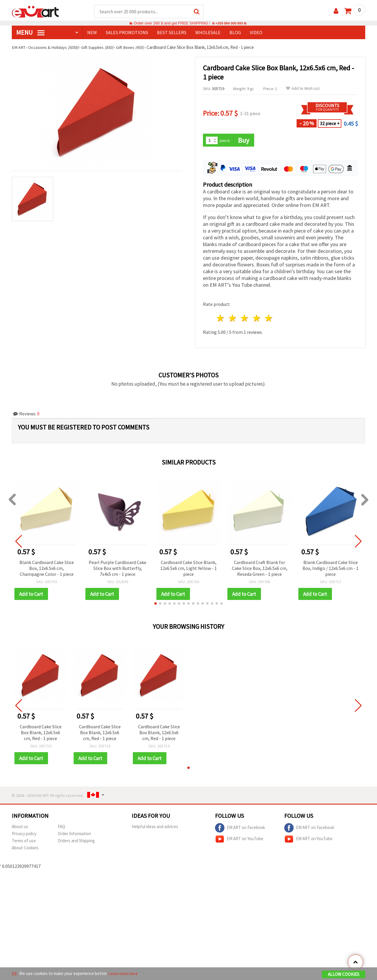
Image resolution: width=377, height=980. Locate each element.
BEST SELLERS (172, 33)
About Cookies (25, 849)
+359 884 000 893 (229, 23)
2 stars (233, 319)
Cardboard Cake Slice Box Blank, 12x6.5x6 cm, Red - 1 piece (41, 733)
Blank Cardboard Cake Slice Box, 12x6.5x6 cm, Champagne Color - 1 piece (47, 569)
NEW (92, 33)
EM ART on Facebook (240, 829)
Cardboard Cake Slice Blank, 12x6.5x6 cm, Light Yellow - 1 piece (188, 569)
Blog (235, 33)
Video (256, 33)
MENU (30, 33)
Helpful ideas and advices (155, 828)
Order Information (74, 835)
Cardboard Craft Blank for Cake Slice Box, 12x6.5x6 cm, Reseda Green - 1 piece (260, 569)
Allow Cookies (344, 975)
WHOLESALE (208, 33)
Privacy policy (24, 835)
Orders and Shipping (76, 842)
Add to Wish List (303, 89)
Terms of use (24, 842)
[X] (14, 974)
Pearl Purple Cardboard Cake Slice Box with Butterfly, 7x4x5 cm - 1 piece (118, 569)
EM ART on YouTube (239, 840)
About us (20, 828)
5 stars (269, 319)
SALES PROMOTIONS (127, 33)
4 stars (257, 319)
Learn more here (124, 974)
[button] (156, 604)
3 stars (245, 319)
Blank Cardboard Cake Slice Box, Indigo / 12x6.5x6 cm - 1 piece (330, 569)
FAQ (61, 828)
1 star (221, 319)
